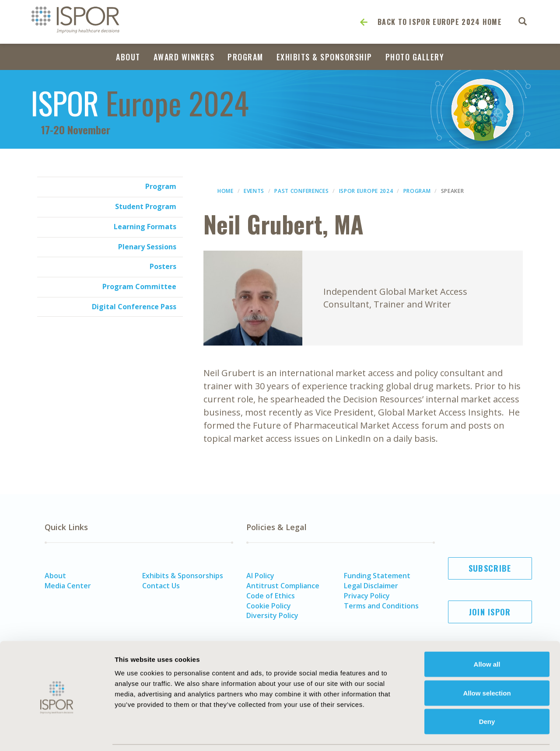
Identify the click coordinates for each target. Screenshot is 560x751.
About (128, 57)
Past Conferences (301, 191)
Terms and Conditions (381, 606)
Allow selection (487, 665)
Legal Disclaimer (371, 586)
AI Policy (260, 576)
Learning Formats (145, 227)
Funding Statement (377, 576)
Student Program (146, 206)
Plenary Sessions (147, 247)
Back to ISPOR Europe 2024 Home (440, 22)
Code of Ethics (271, 596)
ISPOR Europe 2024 (366, 191)
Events (254, 191)
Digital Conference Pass (134, 307)
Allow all (487, 636)
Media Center (68, 586)
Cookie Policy (269, 606)
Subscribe (490, 568)
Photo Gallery (415, 57)
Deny (487, 693)
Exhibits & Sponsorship (324, 57)
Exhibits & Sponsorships (183, 576)
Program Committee (139, 286)
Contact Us (161, 586)
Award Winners (184, 57)
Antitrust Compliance (283, 586)
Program (245, 57)
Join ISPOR (490, 612)
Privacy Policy (367, 596)
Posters (163, 266)
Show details (483, 734)
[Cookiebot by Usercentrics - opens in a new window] (57, 734)
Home (226, 191)
